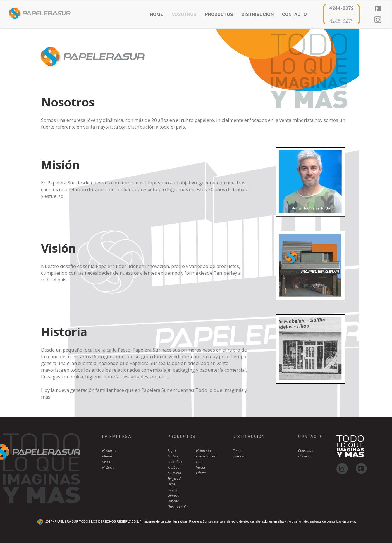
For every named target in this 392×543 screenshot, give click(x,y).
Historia (108, 467)
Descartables (206, 456)
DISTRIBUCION (258, 14)
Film (199, 462)
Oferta (201, 473)
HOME (156, 14)
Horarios (305, 456)
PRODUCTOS (219, 14)
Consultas (305, 451)
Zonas (237, 451)
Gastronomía (178, 507)
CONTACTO (294, 14)
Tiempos (239, 456)
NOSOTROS (184, 14)
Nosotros (109, 451)
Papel (172, 451)
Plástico (173, 467)
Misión (107, 456)
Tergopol (174, 479)
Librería (173, 495)
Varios (201, 467)
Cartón (173, 456)
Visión (107, 462)
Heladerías (204, 451)
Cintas (172, 490)
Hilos (171, 484)
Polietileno (175, 462)
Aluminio (174, 473)
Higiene (173, 501)
